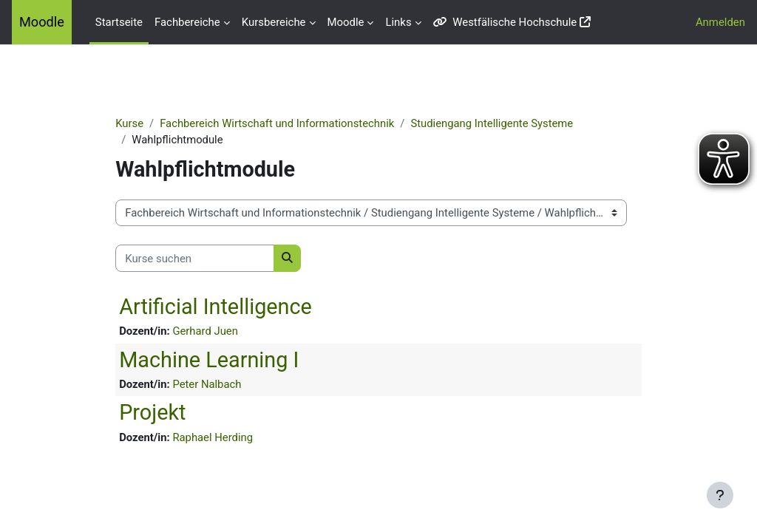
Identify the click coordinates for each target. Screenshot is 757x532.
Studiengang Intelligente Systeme (499, 123)
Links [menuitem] (398, 22)
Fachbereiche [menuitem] (187, 22)
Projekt (158, 413)
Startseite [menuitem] (119, 22)
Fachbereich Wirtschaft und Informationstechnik (284, 123)
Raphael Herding (218, 437)
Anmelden (720, 22)
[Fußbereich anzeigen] (720, 495)
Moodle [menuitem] (346, 22)
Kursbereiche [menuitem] (274, 22)
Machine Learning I (215, 360)
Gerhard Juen (211, 332)
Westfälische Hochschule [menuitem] (505, 22)
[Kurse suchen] (201, 259)
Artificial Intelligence (221, 307)
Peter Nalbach (213, 385)
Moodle (42, 22)
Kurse (135, 123)
